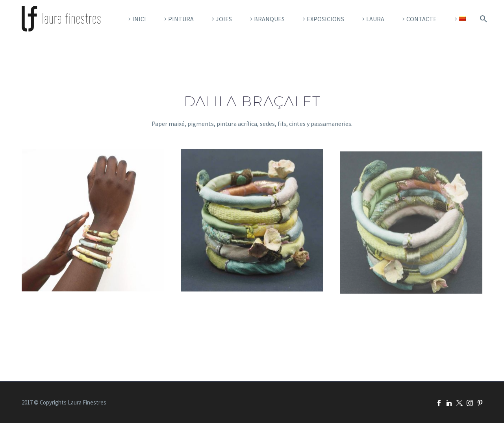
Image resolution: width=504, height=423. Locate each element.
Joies (224, 19)
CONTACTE (422, 19)
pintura (181, 19)
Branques (269, 19)
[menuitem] (459, 19)
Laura (375, 19)
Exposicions (325, 19)
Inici (139, 19)
